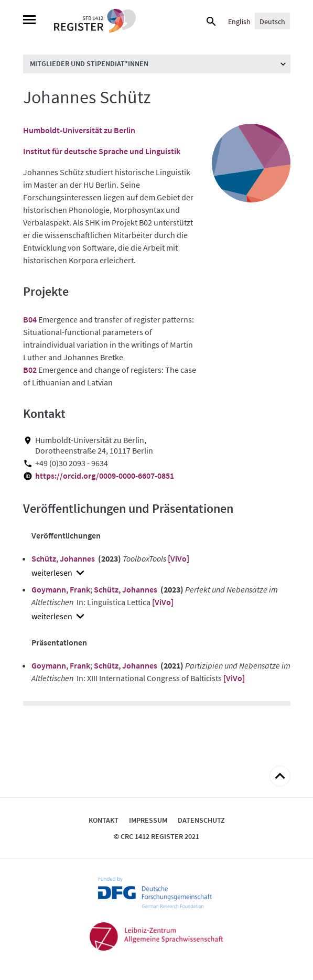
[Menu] (29, 21)
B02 (30, 370)
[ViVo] (179, 558)
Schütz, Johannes (63, 558)
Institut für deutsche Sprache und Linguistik (102, 151)
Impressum (148, 820)
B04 (30, 319)
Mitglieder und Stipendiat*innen (89, 63)
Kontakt (104, 820)
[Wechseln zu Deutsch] (272, 21)
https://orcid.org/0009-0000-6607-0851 (105, 476)
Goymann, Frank (61, 589)
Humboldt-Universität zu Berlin (79, 130)
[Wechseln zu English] (239, 21)
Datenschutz (201, 820)
